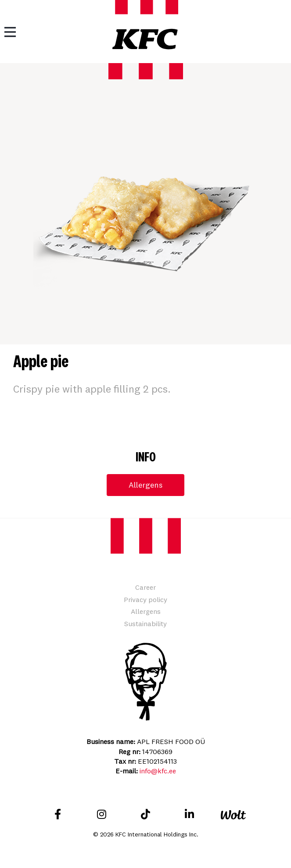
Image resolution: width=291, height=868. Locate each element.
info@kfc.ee (158, 771)
